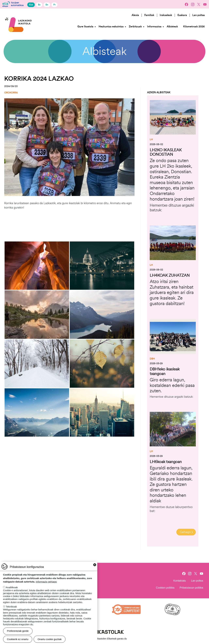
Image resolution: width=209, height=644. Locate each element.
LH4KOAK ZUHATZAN (170, 275)
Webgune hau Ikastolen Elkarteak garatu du (104, 638)
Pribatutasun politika (191, 587)
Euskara (182, 15)
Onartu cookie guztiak (50, 639)
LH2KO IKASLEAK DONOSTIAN (166, 152)
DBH (152, 358)
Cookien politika (165, 587)
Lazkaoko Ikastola (18, 14)
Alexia (135, 15)
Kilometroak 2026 (194, 27)
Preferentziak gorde (18, 631)
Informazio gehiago (46, 582)
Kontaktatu (180, 580)
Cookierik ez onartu (18, 639)
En (47, 5)
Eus (31, 5)
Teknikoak (11, 607)
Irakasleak (166, 15)
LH (151, 139)
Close (95, 565)
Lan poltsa (199, 15)
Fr (54, 5)
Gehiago (185, 531)
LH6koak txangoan (166, 461)
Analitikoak (12, 587)
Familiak (149, 15)
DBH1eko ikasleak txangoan (165, 371)
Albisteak (172, 27)
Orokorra (11, 93)
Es (39, 5)
